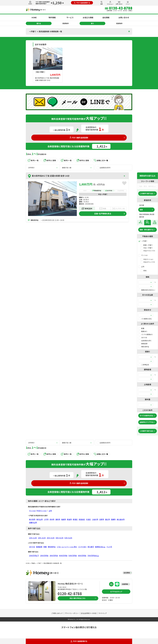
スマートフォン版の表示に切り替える (79, 627)
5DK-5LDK (68, 538)
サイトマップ (103, 613)
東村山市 (40, 519)
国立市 (107, 519)
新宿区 (75, 519)
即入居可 (91, 547)
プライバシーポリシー (72, 613)
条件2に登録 (83, 160)
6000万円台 (82, 556)
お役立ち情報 (88, 17)
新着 (141, 328)
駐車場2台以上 (100, 547)
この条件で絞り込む (147, 193)
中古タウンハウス (148, 262)
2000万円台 (44, 556)
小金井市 (95, 519)
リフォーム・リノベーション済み (67, 547)
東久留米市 (121, 519)
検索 (101, 3)
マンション (143, 255)
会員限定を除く (145, 341)
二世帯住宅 (144, 365)
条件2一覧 (66, 160)
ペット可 (109, 547)
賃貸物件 (66, 23)
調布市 (58, 519)
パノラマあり (82, 547)
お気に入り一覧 (101, 160)
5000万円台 (73, 556)
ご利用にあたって (57, 613)
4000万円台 (63, 556)
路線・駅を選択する (147, 230)
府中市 (52, 519)
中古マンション (147, 259)
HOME (30, 3)
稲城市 (64, 519)
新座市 (69, 519)
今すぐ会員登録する (82, 3)
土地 (141, 267)
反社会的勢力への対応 (89, 613)
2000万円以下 (34, 556)
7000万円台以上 (93, 556)
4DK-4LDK (60, 538)
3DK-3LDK (51, 538)
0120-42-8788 (70, 594)
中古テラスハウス (148, 251)
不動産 (33, 563)
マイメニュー (110, 3)
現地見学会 (144, 347)
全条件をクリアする (147, 422)
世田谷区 (82, 519)
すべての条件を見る (146, 416)
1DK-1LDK (33, 538)
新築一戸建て (147, 245)
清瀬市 (113, 519)
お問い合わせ (119, 3)
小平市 (46, 519)
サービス (70, 17)
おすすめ (143, 337)
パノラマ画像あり (146, 334)
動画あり (143, 331)
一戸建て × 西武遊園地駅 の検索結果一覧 (46, 31)
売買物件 (119, 23)
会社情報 (106, 17)
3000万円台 (54, 556)
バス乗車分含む (145, 319)
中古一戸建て (147, 248)
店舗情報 (125, 584)
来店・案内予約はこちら (78, 598)
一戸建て (143, 241)
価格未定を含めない (147, 290)
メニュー (128, 3)
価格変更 (143, 344)
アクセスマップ (116, 592)
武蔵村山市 (33, 522)
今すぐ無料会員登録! (79, 138)
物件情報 (52, 17)
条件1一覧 (33, 160)
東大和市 (32, 519)
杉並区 (88, 519)
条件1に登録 (50, 160)
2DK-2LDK (42, 538)
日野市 (102, 519)
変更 (141, 210)
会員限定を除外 (104, 168)
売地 (144, 271)
